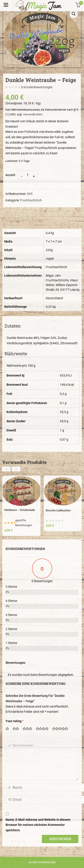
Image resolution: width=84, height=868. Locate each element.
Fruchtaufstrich (31, 200)
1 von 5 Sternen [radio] (9, 729)
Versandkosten (33, 114)
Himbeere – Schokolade (20, 510)
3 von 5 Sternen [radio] (29, 729)
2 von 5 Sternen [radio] (17, 729)
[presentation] (6, 469)
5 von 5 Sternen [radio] (62, 729)
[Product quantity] (28, 175)
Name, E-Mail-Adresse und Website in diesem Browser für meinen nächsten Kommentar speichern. (38, 825)
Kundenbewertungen (37, 87)
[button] (74, 14)
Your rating (15, 721)
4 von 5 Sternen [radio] (44, 729)
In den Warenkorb (42, 862)
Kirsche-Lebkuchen (58, 510)
